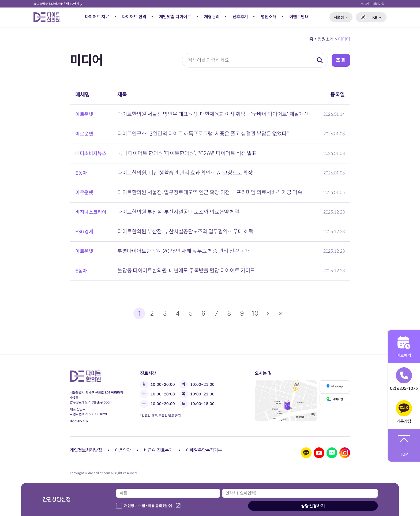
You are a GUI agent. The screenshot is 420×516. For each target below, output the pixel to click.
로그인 (365, 4)
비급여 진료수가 (158, 450)
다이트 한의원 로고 (49, 17)
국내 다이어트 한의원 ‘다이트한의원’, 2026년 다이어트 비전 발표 (187, 153)
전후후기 (240, 17)
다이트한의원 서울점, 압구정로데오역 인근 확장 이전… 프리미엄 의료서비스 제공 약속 (210, 192)
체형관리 (212, 17)
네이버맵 (335, 399)
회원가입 (379, 4)
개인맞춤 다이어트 (175, 17)
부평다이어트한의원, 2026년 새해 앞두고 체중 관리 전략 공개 (183, 251)
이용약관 (123, 450)
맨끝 (281, 313)
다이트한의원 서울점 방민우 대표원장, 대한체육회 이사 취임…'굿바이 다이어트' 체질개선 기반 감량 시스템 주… (217, 114)
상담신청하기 (313, 506)
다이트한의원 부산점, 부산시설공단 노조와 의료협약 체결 (178, 212)
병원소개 (269, 17)
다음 (268, 313)
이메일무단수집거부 (204, 450)
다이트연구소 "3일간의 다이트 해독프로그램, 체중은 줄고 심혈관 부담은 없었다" (203, 134)
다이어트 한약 (134, 17)
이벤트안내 (299, 17)
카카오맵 (335, 386)
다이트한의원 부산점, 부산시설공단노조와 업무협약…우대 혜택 (185, 232)
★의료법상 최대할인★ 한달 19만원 (58, 4)
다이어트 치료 (97, 17)
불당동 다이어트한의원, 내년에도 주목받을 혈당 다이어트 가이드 (186, 271)
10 (255, 313)
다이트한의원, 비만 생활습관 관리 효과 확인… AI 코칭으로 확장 (185, 173)
